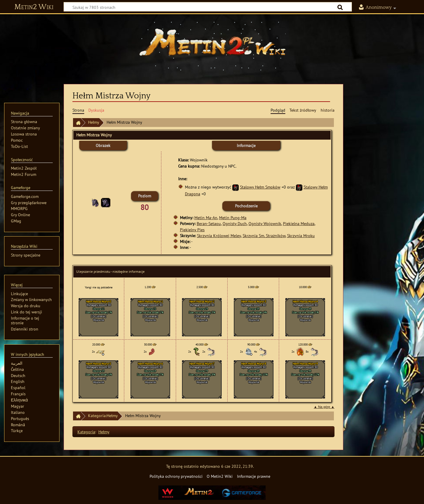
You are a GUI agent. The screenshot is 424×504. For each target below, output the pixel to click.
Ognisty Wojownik (265, 223)
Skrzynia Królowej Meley (219, 236)
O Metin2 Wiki (220, 476)
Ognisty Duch (235, 223)
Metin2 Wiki (34, 7)
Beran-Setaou (209, 223)
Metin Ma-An (206, 218)
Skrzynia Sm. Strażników (264, 236)
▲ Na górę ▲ (324, 407)
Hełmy (94, 122)
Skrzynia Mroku (301, 236)
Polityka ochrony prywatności (176, 476)
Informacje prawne (254, 476)
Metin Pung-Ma (233, 218)
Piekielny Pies (192, 230)
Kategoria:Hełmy (103, 415)
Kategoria (86, 432)
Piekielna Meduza (299, 223)
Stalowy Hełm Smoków (260, 187)
